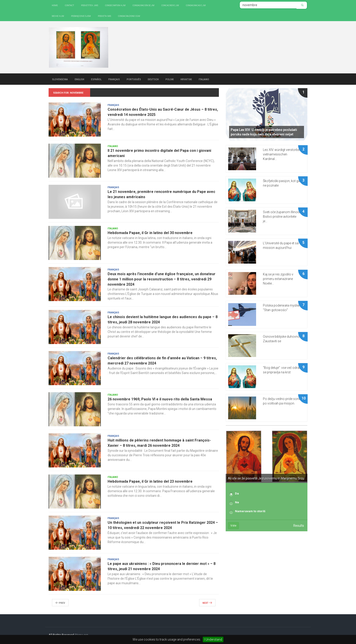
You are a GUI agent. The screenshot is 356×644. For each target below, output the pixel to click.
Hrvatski (186, 79)
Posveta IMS (104, 16)
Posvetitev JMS (90, 5)
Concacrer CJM (170, 5)
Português (134, 79)
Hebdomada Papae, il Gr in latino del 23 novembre (150, 481)
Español (96, 79)
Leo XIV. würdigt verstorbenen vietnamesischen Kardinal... (284, 154)
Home (55, 5)
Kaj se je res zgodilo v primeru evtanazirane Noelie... (278, 279)
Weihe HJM (58, 16)
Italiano (204, 79)
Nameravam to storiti (250, 511)
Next (207, 603)
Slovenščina (60, 79)
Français (114, 79)
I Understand (213, 639)
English (79, 79)
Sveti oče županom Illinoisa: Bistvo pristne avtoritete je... (283, 217)
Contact (69, 5)
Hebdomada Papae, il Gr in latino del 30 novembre (150, 233)
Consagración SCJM (143, 5)
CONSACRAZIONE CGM (129, 16)
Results (299, 526)
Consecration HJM (115, 5)
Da (237, 493)
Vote (233, 526)
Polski (170, 79)
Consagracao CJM (196, 5)
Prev (60, 603)
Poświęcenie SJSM (81, 16)
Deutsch (153, 79)
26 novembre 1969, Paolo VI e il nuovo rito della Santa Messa (160, 399)
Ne (237, 502)
